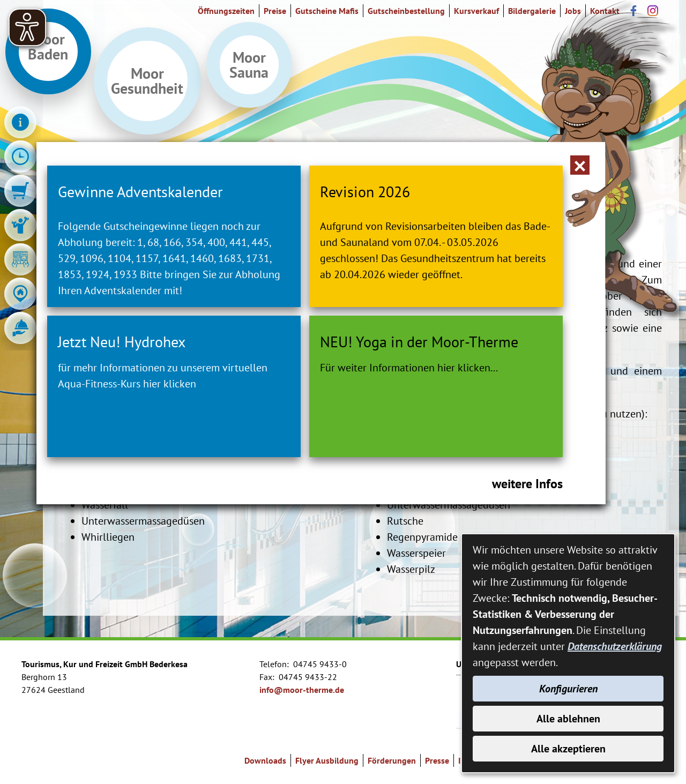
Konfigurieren (568, 689)
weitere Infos (527, 484)
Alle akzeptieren (568, 749)
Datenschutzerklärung (615, 646)
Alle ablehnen (568, 719)
